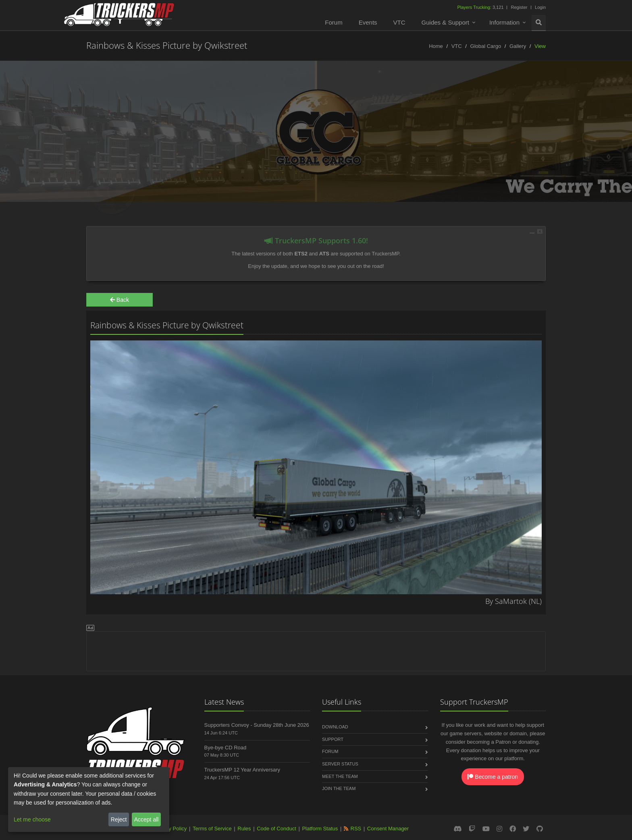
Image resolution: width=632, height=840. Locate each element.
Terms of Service (212, 829)
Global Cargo (486, 46)
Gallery (518, 46)
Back (120, 300)
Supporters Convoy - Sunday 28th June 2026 (257, 725)
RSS (356, 829)
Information (504, 22)
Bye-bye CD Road (226, 748)
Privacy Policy (170, 829)
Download (335, 727)
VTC (399, 22)
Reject (119, 819)
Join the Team (339, 788)
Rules (244, 829)
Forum (334, 22)
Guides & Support (445, 22)
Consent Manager (388, 829)
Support (333, 739)
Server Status (340, 764)
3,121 (481, 7)
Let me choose (32, 819)
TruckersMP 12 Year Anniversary (242, 770)
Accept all (147, 819)
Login (540, 7)
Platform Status (320, 829)
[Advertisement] (316, 650)
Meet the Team (340, 776)
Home (436, 46)
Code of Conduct (276, 829)
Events (368, 22)
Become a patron (493, 777)
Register (519, 7)
